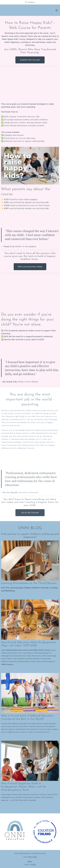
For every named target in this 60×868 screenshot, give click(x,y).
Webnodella (32, 857)
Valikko (57, 10)
